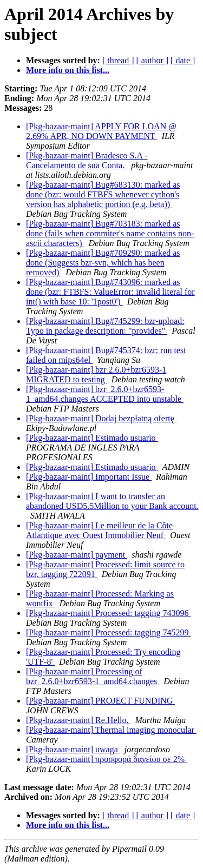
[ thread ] (118, 60)
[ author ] (153, 60)
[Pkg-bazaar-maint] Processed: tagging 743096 (108, 613)
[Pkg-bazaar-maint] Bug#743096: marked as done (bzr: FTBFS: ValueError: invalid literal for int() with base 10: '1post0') (110, 292)
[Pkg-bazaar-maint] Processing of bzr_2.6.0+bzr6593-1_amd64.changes (93, 676)
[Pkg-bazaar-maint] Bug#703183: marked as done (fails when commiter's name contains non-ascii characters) (110, 233)
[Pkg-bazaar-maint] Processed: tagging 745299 (108, 632)
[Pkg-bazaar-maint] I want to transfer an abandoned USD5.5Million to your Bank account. (112, 501)
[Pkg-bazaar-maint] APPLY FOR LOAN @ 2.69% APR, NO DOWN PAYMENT (101, 131)
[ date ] (183, 60)
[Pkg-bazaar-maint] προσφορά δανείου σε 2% (106, 759)
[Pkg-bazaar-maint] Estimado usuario (92, 438)
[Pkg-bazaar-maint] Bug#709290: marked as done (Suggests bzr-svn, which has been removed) (103, 263)
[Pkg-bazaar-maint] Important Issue (89, 477)
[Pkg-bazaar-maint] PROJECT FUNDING (100, 701)
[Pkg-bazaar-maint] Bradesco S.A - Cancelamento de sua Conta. (87, 160)
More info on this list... (68, 70)
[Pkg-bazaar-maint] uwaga (73, 749)
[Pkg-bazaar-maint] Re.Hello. (78, 720)
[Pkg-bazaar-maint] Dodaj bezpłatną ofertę (101, 418)
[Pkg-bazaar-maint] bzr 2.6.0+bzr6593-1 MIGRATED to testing (96, 375)
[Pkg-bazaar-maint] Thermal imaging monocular (111, 730)
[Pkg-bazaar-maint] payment (77, 555)
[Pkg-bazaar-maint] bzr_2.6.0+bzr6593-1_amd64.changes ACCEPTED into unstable (105, 394)
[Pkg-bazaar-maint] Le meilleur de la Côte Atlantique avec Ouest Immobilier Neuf (99, 530)
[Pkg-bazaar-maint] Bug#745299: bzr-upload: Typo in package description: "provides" (105, 326)
